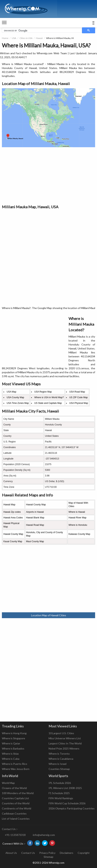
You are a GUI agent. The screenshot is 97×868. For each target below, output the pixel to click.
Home (5, 38)
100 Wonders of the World (18, 793)
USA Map (11, 392)
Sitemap (48, 857)
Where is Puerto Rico (15, 764)
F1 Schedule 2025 (59, 793)
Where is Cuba (11, 759)
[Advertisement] (48, 176)
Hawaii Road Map (35, 525)
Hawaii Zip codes (12, 512)
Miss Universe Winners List (65, 738)
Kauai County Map (13, 541)
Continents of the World (17, 808)
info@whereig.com (44, 835)
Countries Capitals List (15, 798)
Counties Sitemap (59, 769)
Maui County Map (35, 541)
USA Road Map (77, 392)
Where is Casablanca (61, 759)
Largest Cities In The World (65, 743)
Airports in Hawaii (35, 512)
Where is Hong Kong (14, 733)
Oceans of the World (14, 788)
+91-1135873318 (15, 835)
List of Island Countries (16, 819)
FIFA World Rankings (61, 798)
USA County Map (15, 397)
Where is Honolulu (78, 525)
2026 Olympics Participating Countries (72, 808)
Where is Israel (58, 764)
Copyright (84, 853)
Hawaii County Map (36, 505)
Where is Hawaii (77, 512)
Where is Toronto (59, 754)
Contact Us (28, 853)
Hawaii (39, 38)
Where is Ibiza (10, 754)
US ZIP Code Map (78, 397)
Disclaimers (67, 853)
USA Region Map (43, 392)
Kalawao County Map (79, 534)
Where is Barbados (13, 748)
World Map (8, 783)
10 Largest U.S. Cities (61, 733)
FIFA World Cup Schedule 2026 (67, 803)
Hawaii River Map (77, 518)
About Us (11, 853)
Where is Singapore (13, 738)
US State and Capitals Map (48, 403)
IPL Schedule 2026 (60, 783)
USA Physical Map (79, 403)
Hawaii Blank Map (35, 518)
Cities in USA (26, 38)
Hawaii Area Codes (13, 518)
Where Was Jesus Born (16, 769)
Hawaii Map (9, 505)
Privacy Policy (47, 853)
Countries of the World (16, 803)
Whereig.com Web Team (52, 53)
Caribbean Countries (14, 813)
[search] (42, 31)
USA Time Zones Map (18, 403)
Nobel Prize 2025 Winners (64, 748)
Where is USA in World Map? (49, 397)
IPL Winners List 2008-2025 (65, 788)
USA (14, 38)
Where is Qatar (11, 743)
